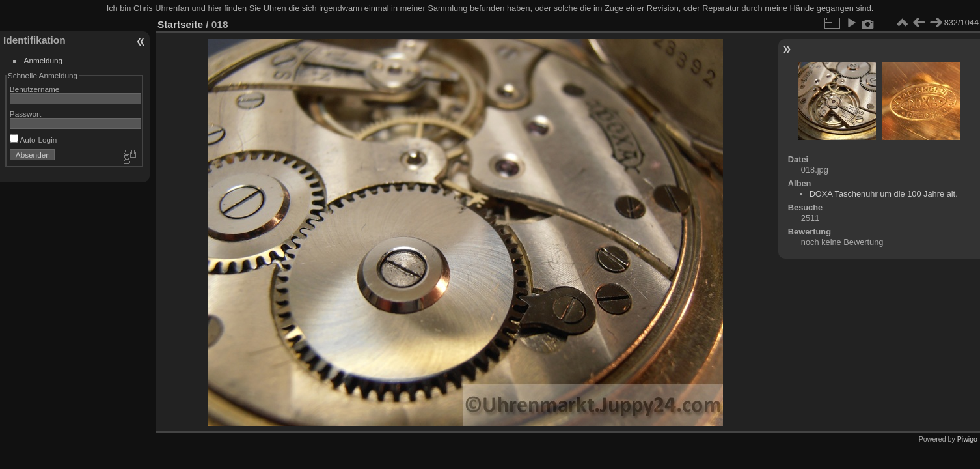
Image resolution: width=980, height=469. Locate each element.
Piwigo (967, 439)
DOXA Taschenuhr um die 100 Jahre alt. (884, 194)
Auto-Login (34, 140)
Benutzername (35, 89)
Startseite (180, 24)
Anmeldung (44, 60)
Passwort (25, 114)
